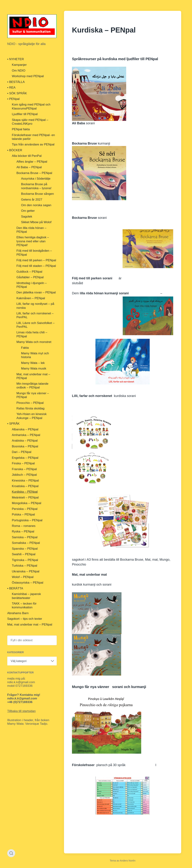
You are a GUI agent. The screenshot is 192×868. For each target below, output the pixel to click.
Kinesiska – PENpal (25, 481)
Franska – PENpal (24, 469)
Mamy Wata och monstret (34, 342)
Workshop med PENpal (28, 76)
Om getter (28, 211)
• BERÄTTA (15, 588)
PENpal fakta (21, 129)
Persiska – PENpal (25, 509)
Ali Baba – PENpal (29, 167)
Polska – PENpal (24, 514)
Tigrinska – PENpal (25, 560)
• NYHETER (16, 59)
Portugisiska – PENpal (27, 520)
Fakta (25, 348)
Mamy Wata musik (34, 369)
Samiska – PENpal (25, 537)
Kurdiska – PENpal (25, 492)
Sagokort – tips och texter (25, 619)
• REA (11, 88)
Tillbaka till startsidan (21, 711)
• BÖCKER (15, 150)
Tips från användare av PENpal (33, 144)
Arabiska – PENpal (25, 441)
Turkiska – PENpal (25, 566)
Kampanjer (19, 65)
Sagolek (27, 217)
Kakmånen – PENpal (31, 298)
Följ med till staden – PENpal (36, 266)
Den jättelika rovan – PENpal (36, 292)
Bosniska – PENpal (25, 446)
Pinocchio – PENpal (30, 403)
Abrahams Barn (18, 613)
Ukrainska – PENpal (26, 571)
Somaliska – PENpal (26, 543)
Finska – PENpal (23, 463)
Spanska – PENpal (25, 549)
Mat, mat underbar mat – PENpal (30, 625)
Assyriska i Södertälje (36, 179)
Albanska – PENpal (25, 429)
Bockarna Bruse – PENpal (34, 173)
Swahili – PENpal (24, 554)
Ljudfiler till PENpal (25, 114)
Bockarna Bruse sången (38, 194)
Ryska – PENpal (23, 531)
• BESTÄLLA (16, 82)
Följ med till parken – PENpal (36, 260)
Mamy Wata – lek (33, 363)
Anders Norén (128, 861)
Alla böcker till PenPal (27, 156)
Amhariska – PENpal (26, 435)
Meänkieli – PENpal (25, 498)
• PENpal (13, 99)
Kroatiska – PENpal (25, 486)
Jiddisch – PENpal (24, 475)
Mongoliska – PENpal (27, 503)
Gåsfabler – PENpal (30, 277)
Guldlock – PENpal (29, 272)
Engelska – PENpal (25, 458)
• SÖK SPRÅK (17, 93)
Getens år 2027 (32, 200)
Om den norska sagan (36, 205)
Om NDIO (19, 71)
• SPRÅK (13, 424)
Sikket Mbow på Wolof (36, 222)
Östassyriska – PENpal (28, 583)
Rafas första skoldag (30, 408)
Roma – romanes (24, 526)
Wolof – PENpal (23, 577)
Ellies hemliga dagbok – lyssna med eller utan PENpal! (33, 241)
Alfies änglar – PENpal (32, 162)
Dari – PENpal (22, 452)
